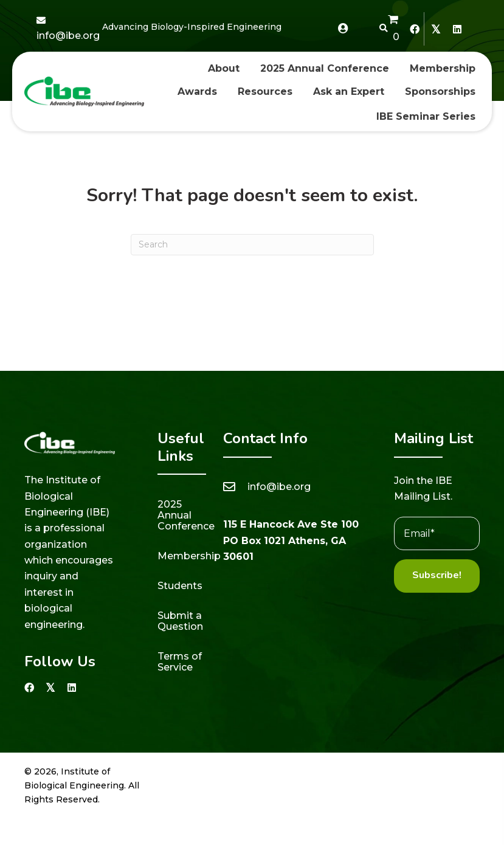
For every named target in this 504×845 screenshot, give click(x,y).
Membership (189, 556)
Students (180, 586)
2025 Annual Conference (186, 515)
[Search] (252, 245)
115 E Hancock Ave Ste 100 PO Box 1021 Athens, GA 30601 (291, 540)
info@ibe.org (68, 36)
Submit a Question (180, 621)
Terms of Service (180, 662)
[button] (414, 29)
